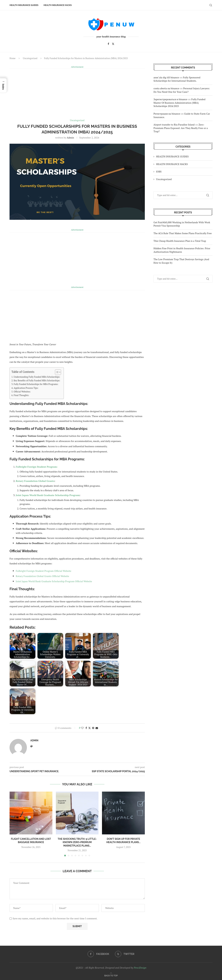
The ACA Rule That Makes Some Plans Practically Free (183, 233)
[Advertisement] (77, 93)
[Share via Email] (97, 728)
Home (12, 58)
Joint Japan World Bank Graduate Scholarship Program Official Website (54, 581)
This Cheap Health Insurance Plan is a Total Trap (180, 241)
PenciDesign (140, 967)
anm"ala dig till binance (166, 77)
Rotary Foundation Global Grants (35, 481)
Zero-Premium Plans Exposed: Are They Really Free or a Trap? (181, 128)
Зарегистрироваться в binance (170, 99)
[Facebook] (108, 44)
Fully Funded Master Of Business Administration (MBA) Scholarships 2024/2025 (179, 102)
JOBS (159, 171)
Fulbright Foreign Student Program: (37, 467)
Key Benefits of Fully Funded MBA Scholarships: (37, 380)
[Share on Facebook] (86, 728)
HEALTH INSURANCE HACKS (58, 5)
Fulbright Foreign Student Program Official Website (44, 571)
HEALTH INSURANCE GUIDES (24, 5)
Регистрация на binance (167, 113)
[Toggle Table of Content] (56, 372)
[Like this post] (82, 728)
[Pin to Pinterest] (93, 728)
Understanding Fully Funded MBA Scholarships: (37, 377)
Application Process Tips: (26, 388)
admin (70, 137)
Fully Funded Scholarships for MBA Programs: (36, 384)
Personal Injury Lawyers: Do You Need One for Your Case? (182, 90)
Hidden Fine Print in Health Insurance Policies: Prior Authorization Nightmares (182, 250)
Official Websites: (22, 391)
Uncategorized (30, 58)
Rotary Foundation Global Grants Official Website (42, 576)
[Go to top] (111, 975)
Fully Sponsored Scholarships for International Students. (177, 79)
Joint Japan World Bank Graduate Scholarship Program (48, 495)
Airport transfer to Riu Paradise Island (174, 124)
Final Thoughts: (21, 395)
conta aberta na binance (166, 88)
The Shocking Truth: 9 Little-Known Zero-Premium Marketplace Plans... (77, 842)
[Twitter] (113, 44)
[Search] (211, 5)
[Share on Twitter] (89, 728)
